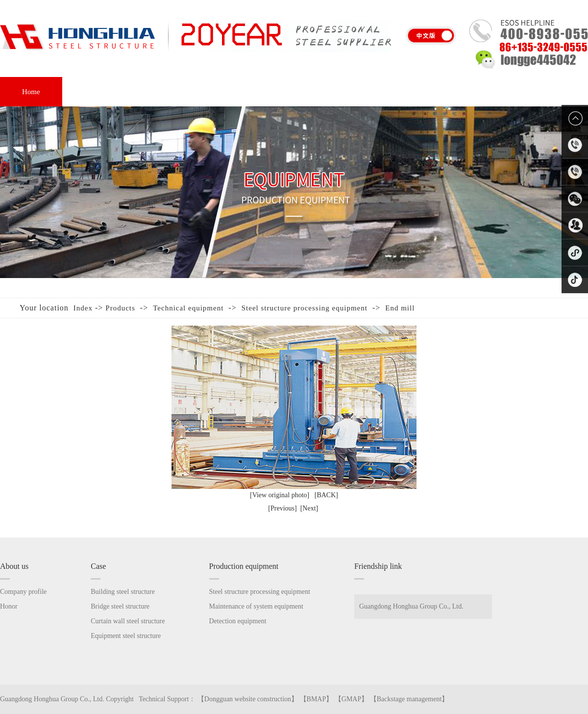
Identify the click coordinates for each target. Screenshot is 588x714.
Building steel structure (123, 592)
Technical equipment (188, 308)
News (419, 92)
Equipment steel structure (126, 636)
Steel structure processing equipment (305, 308)
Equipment (229, 92)
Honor (299, 92)
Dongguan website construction (248, 699)
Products (120, 308)
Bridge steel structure (120, 606)
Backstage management (409, 699)
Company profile (23, 592)
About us (98, 92)
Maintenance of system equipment (256, 606)
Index (83, 308)
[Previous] (282, 508)
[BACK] (326, 495)
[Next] (309, 508)
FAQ (360, 92)
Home (31, 92)
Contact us (488, 92)
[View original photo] (280, 495)
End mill (400, 308)
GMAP (351, 699)
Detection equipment (238, 621)
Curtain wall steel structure (128, 621)
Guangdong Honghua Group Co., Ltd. (411, 606)
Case (162, 92)
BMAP (317, 699)
